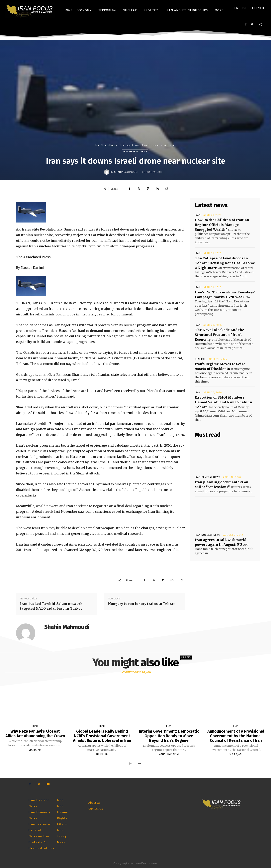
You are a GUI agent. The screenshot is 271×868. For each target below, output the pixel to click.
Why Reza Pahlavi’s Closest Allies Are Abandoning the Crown (35, 733)
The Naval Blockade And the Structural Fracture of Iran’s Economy (219, 335)
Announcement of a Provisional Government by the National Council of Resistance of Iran (236, 736)
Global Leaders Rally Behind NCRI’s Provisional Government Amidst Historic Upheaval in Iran (102, 736)
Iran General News (106, 145)
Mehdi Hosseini (169, 754)
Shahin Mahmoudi (126, 172)
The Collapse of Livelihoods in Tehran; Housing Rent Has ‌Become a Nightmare (225, 263)
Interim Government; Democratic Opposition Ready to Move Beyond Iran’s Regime (169, 736)
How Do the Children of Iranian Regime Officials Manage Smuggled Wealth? (222, 225)
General (200, 359)
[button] (261, 25)
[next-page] (140, 763)
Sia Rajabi (35, 749)
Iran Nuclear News (208, 535)
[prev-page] (130, 763)
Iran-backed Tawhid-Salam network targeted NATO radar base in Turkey (51, 606)
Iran (198, 215)
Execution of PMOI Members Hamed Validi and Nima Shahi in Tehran (223, 402)
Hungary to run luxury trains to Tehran (142, 604)
